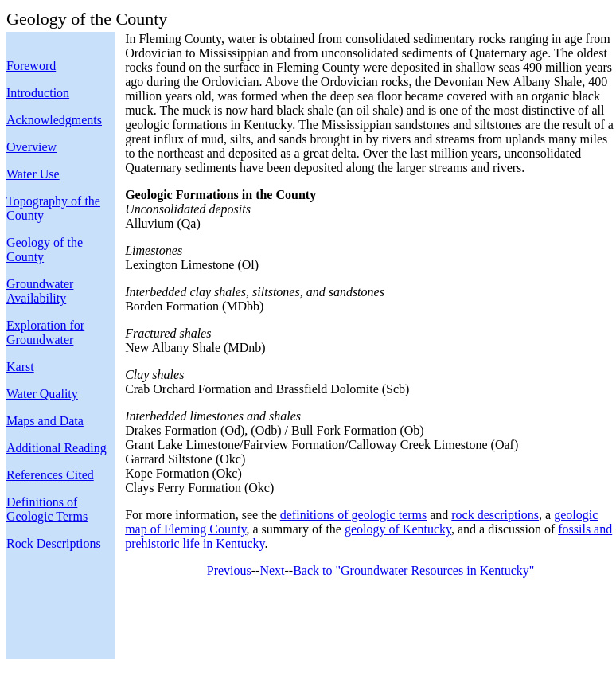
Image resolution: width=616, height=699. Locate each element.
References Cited (50, 475)
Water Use (33, 174)
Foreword (31, 66)
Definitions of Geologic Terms (47, 509)
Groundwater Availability (40, 291)
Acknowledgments (54, 120)
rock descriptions (495, 515)
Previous (229, 570)
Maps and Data (45, 421)
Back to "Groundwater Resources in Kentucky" (413, 570)
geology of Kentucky (398, 529)
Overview (31, 147)
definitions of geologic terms (353, 515)
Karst (20, 367)
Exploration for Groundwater (45, 332)
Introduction (38, 93)
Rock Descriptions (54, 543)
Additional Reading (57, 448)
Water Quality (42, 394)
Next (272, 570)
